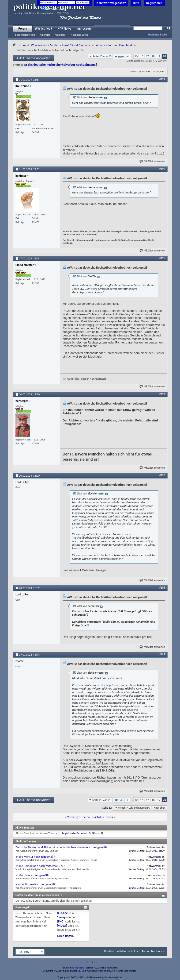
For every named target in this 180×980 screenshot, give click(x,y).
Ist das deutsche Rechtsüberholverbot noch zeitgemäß (61, 65)
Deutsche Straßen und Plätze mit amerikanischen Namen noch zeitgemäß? (61, 847)
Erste (119, 56)
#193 (162, 258)
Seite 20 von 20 (102, 56)
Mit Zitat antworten (152, 161)
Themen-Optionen (138, 71)
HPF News (64, 29)
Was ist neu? (44, 29)
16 (142, 56)
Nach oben (159, 808)
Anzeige (157, 71)
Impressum (84, 29)
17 (147, 56)
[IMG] (61, 921)
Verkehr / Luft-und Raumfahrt (114, 45)
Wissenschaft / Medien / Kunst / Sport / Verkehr (61, 45)
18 (153, 56)
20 (164, 56)
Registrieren (154, 3)
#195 (162, 475)
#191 (162, 79)
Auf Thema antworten (33, 58)
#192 (162, 169)
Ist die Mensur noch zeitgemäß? (35, 857)
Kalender (45, 35)
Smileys (62, 917)
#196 (162, 588)
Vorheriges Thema (79, 817)
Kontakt (109, 951)
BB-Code (62, 913)
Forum (23, 29)
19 (159, 56)
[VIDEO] (62, 926)
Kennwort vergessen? (111, 3)
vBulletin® (80, 968)
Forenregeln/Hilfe (25, 35)
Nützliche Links (79, 35)
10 (136, 56)
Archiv (145, 951)
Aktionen (60, 35)
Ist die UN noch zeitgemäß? (32, 875)
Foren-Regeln (65, 936)
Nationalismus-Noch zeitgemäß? (35, 884)
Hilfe (136, 3)
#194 (162, 394)
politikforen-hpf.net (128, 951)
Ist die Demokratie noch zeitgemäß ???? (40, 866)
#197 (162, 654)
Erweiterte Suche (157, 35)
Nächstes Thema (103, 817)
